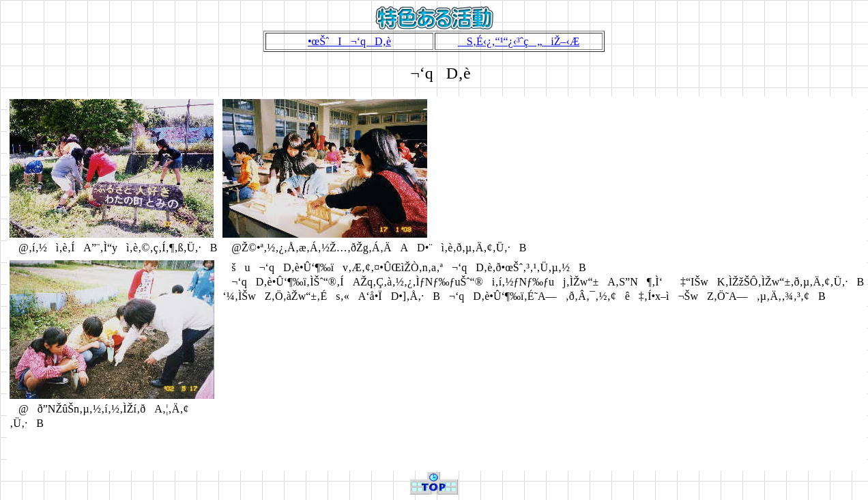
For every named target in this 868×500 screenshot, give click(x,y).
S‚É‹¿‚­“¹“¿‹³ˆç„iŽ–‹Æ (519, 41)
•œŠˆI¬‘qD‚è (349, 41)
